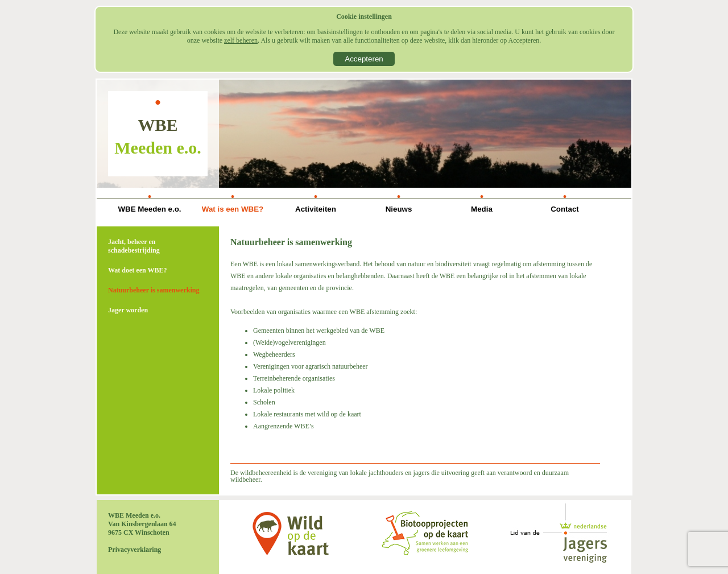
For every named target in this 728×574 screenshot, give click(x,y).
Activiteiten (316, 209)
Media (482, 209)
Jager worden (128, 310)
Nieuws (399, 209)
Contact (565, 209)
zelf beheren (241, 40)
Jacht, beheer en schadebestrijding (134, 246)
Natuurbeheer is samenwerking (154, 290)
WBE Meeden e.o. (149, 209)
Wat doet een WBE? (137, 270)
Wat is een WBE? (233, 209)
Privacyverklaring (135, 550)
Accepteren (364, 59)
